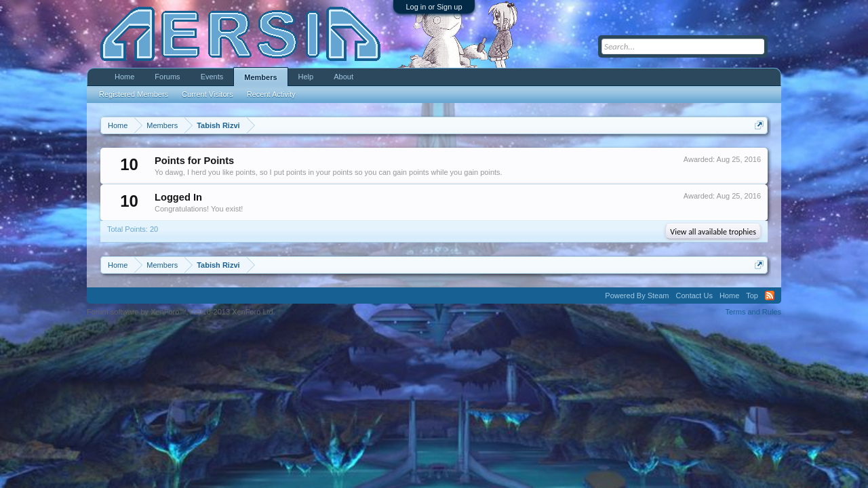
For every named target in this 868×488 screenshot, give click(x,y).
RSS (770, 296)
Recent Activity (271, 94)
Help (306, 77)
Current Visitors (208, 94)
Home (124, 77)
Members (260, 77)
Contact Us (694, 296)
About (343, 77)
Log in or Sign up (434, 7)
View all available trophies (713, 232)
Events (212, 77)
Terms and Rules (753, 312)
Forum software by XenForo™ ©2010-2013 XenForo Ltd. (181, 312)
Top (752, 296)
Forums (167, 77)
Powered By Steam (637, 296)
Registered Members (134, 94)
